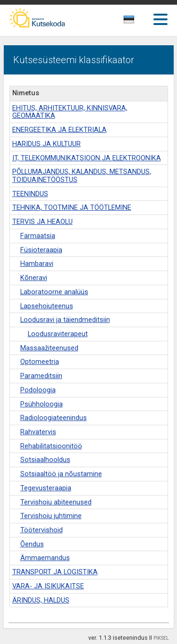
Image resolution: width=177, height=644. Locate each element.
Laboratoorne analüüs (54, 292)
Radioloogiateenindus (54, 418)
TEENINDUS (30, 194)
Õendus (32, 544)
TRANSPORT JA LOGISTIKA (55, 572)
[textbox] (137, 21)
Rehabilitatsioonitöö (51, 446)
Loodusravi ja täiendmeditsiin (65, 320)
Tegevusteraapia (46, 488)
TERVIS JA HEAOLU (42, 222)
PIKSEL (161, 638)
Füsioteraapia (41, 250)
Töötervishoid (42, 530)
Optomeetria (40, 362)
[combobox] (139, 22)
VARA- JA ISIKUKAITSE (48, 586)
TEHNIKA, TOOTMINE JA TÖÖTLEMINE (72, 208)
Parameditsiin (41, 376)
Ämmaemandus (45, 558)
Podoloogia (38, 390)
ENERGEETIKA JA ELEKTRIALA (59, 130)
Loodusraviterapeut (58, 334)
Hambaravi (37, 264)
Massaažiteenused (49, 348)
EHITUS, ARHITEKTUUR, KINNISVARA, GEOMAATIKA (70, 112)
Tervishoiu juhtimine (51, 516)
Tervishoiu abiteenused (56, 502)
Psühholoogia (42, 404)
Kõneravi (34, 278)
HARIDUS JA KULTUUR (46, 144)
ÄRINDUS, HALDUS (41, 600)
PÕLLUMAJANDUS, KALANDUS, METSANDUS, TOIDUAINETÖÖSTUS (82, 176)
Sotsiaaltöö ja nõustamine (61, 474)
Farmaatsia (38, 236)
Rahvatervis (38, 432)
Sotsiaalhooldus (45, 460)
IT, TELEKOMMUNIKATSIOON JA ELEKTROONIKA (87, 158)
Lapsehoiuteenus (47, 306)
